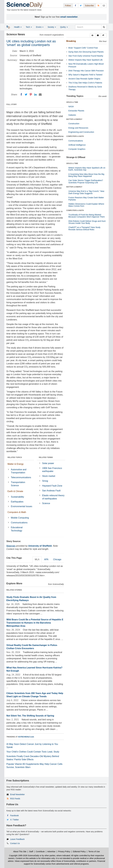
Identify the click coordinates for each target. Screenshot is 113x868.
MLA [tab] (37, 559)
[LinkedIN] (35, 94)
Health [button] (18, 27)
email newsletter (69, 17)
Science (46, 503)
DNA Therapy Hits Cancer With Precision (86, 71)
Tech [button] (29, 27)
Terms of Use (94, 852)
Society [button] (52, 27)
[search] (104, 27)
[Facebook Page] (75, 5)
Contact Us (15, 843)
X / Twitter (14, 820)
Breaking (71, 41)
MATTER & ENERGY (74, 119)
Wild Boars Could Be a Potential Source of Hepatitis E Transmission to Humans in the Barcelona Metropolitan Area (35, 623)
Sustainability (17, 497)
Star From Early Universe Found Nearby (86, 56)
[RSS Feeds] (98, 5)
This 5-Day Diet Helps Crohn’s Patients (85, 83)
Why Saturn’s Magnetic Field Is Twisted (85, 75)
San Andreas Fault (51, 491)
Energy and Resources (78, 128)
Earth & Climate (15, 491)
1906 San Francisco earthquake (52, 470)
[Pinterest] (31, 94)
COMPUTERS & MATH (75, 136)
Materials (11, 546)
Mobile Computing (20, 518)
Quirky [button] (64, 27)
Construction (74, 124)
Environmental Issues (22, 506)
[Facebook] (21, 94)
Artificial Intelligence (77, 145)
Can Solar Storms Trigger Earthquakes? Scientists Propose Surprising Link (86, 181)
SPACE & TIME (72, 102)
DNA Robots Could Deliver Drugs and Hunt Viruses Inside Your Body (87, 222)
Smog (45, 481)
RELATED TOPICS (15, 457)
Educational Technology (17, 529)
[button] (93, 35)
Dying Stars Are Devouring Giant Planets (86, 52)
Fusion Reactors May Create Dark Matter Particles (86, 199)
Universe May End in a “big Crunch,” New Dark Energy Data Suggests (86, 192)
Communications (19, 523)
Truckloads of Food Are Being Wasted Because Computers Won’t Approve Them (87, 216)
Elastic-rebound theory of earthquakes (53, 497)
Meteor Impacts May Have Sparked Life (86, 60)
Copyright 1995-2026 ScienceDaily (24, 856)
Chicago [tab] (57, 559)
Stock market (49, 476)
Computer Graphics (77, 149)
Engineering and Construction (81, 132)
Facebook (14, 815)
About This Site (20, 852)
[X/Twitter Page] (81, 5)
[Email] (40, 94)
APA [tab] (46, 559)
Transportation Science (18, 484)
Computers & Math (17, 512)
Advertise (51, 852)
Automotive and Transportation (19, 471)
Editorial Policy (79, 852)
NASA (71, 107)
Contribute (40, 852)
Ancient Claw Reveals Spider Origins (84, 79)
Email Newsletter (17, 794)
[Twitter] (26, 94)
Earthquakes (17, 502)
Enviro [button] (40, 27)
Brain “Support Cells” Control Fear (83, 48)
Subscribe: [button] (90, 6)
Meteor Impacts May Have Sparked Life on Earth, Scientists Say (87, 169)
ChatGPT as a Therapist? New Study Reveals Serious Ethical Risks (84, 228)
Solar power (48, 463)
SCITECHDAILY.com (26, 737)
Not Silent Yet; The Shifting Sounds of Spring (30, 716)
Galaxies (72, 115)
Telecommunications (21, 477)
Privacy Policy (64, 852)
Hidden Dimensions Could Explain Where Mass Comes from (86, 205)
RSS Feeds (15, 799)
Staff (31, 852)
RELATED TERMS (46, 457)
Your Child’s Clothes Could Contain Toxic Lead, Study (33, 752)
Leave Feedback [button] (17, 839)
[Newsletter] (104, 5)
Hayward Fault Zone (52, 486)
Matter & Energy (16, 464)
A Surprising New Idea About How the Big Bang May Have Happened (86, 175)
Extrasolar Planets (76, 111)
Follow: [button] (68, 6)
